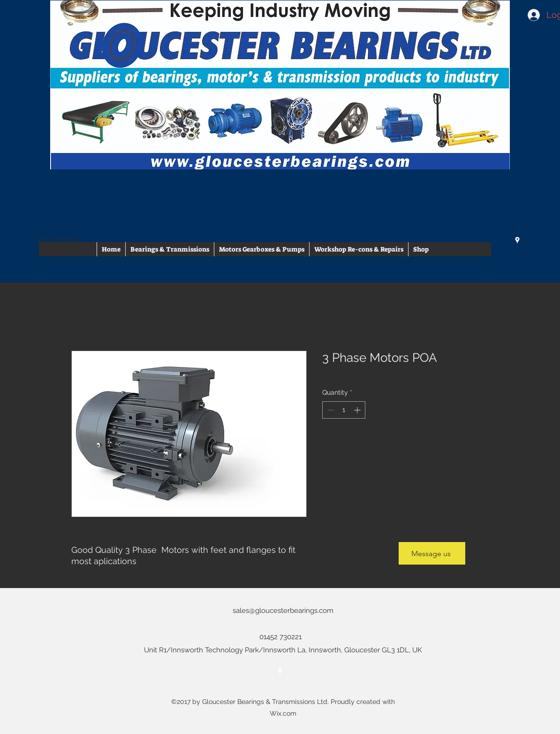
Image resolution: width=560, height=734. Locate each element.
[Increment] (358, 410)
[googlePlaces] (517, 240)
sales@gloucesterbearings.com (283, 611)
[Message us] (432, 553)
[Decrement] (329, 410)
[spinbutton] (344, 410)
